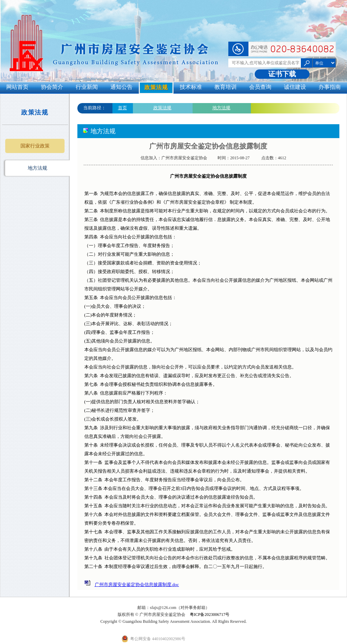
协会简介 (52, 87)
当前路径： (95, 108)
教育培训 (226, 87)
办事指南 (330, 87)
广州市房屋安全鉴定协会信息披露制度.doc (137, 584)
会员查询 (260, 87)
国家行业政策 (35, 146)
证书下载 (282, 74)
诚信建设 (295, 87)
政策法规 (156, 87)
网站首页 (17, 87)
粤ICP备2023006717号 (210, 615)
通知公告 (121, 87)
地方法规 (37, 168)
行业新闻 (87, 87)
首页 (122, 108)
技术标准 (191, 87)
